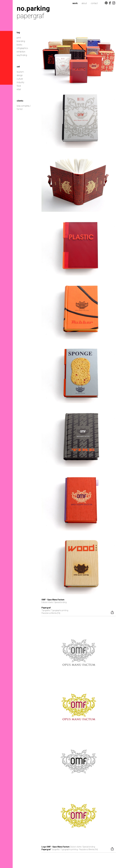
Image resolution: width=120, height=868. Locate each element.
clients (20, 101)
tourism (20, 72)
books (19, 45)
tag (18, 32)
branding (21, 41)
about (84, 3)
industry (20, 82)
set (18, 67)
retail (19, 89)
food (19, 86)
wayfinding (22, 55)
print (19, 38)
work (75, 3)
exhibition (21, 52)
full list (20, 109)
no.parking (33, 8)
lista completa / (24, 106)
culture (20, 79)
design (20, 75)
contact (94, 3)
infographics (22, 48)
